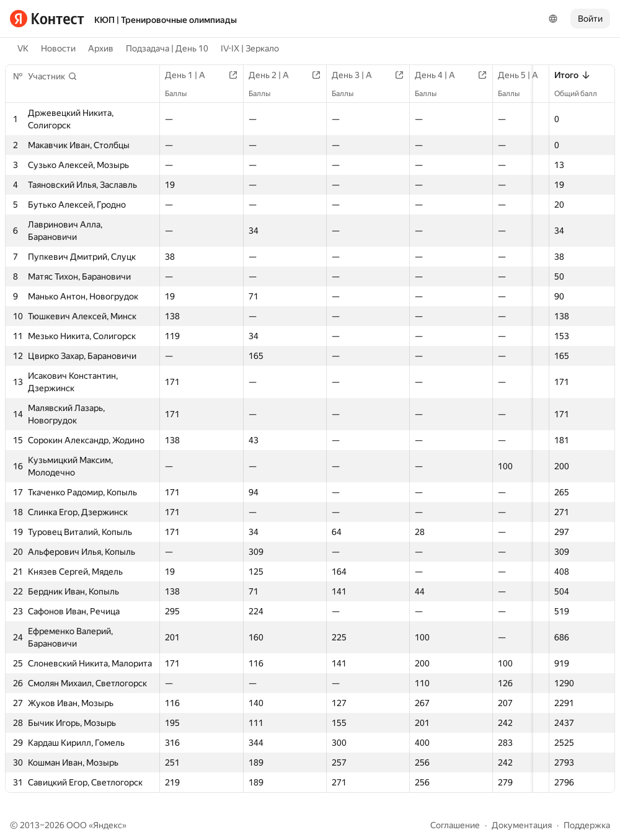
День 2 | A (279, 75)
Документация (522, 825)
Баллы (182, 94)
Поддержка (587, 825)
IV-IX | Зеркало (250, 48)
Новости (58, 48)
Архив (101, 48)
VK (23, 48)
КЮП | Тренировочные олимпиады (166, 20)
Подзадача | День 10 (167, 48)
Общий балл (582, 94)
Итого (573, 75)
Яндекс (108, 825)
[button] (53, 76)
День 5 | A (539, 75)
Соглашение (455, 825)
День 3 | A (365, 75)
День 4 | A (452, 75)
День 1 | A (191, 75)
